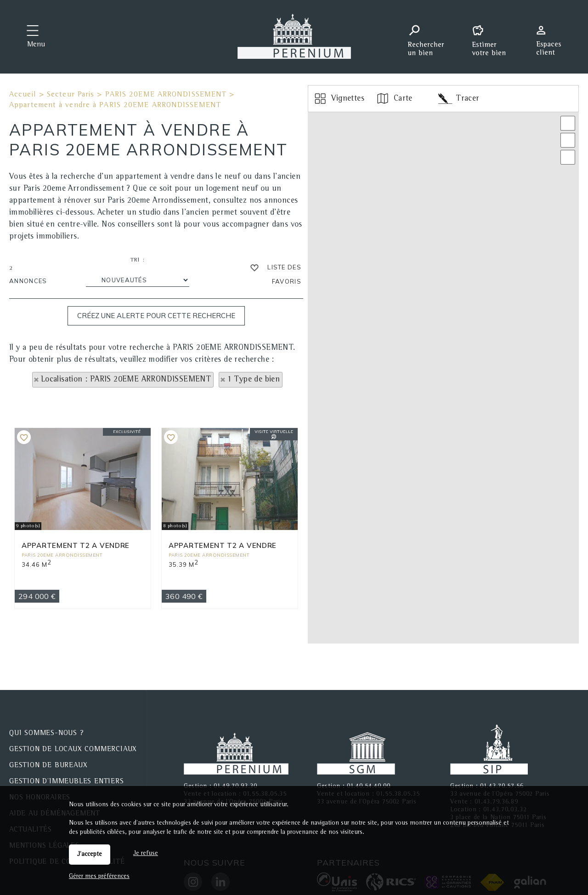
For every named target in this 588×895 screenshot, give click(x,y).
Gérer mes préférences (99, 877)
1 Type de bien (254, 380)
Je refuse (146, 854)
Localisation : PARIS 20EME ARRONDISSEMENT (126, 380)
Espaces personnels (552, 36)
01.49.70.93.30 (235, 763)
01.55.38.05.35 (265, 770)
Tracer (459, 99)
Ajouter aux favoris (24, 494)
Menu (36, 45)
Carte (394, 99)
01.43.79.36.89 (496, 778)
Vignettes (339, 99)
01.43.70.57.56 (502, 763)
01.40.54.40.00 (369, 763)
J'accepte (90, 855)
